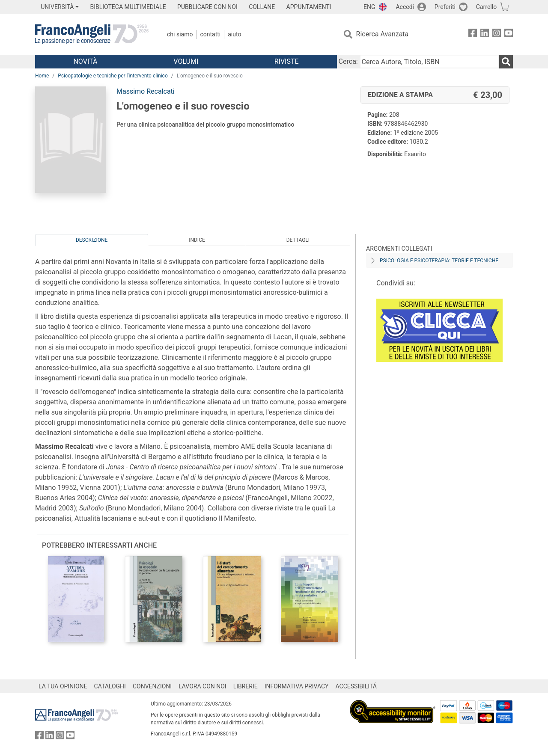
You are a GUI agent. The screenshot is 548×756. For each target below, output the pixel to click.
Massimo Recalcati (146, 91)
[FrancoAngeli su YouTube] (509, 34)
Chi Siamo (180, 34)
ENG (369, 7)
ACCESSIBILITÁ (356, 686)
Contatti (210, 34)
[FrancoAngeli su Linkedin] (485, 34)
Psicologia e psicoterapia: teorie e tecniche (439, 261)
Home (42, 76)
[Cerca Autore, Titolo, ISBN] (429, 62)
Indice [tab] (197, 240)
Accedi (405, 7)
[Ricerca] (506, 62)
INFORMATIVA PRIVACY (297, 686)
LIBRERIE (246, 686)
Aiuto (234, 34)
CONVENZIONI (152, 686)
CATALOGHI (110, 686)
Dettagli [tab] (298, 240)
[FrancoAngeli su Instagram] (497, 34)
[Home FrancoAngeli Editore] (92, 34)
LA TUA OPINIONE (63, 686)
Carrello (486, 7)
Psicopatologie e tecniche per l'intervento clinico (113, 76)
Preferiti (445, 7)
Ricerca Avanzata (383, 34)
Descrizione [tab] (92, 240)
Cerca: (348, 61)
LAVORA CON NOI (203, 686)
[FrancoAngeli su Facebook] (473, 34)
